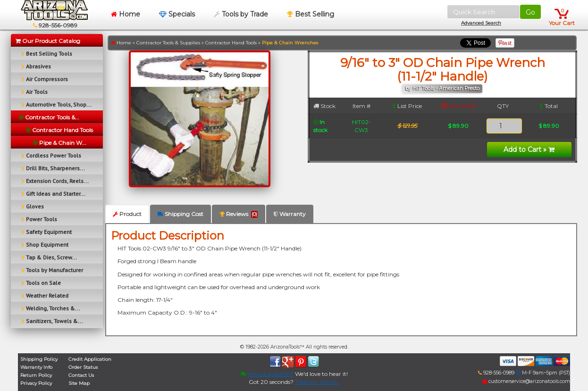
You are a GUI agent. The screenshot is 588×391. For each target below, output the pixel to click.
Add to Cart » (529, 150)
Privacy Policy (36, 383)
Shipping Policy (39, 359)
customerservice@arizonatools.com (526, 381)
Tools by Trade (241, 14)
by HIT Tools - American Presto (442, 88)
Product (127, 214)
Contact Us (81, 375)
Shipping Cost (181, 214)
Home (126, 14)
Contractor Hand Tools (231, 43)
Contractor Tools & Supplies (168, 43)
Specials (177, 14)
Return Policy (36, 375)
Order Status (83, 367)
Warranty (290, 214)
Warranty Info (36, 367)
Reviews (239, 214)
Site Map (79, 383)
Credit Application (90, 359)
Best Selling (311, 14)
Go (530, 12)
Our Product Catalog (48, 41)
